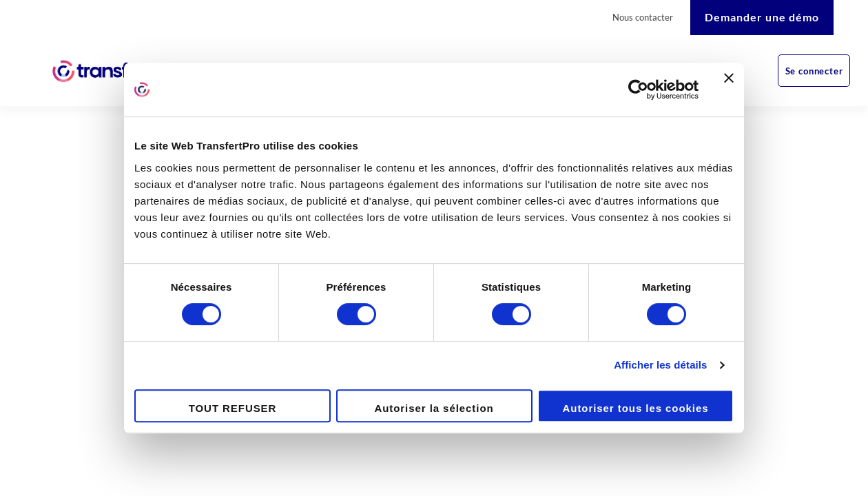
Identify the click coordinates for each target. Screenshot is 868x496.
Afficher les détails (660, 365)
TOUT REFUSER (233, 408)
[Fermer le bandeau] (729, 90)
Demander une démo (762, 17)
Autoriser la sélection (434, 408)
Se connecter (814, 71)
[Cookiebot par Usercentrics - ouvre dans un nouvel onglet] (638, 90)
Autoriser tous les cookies (636, 408)
